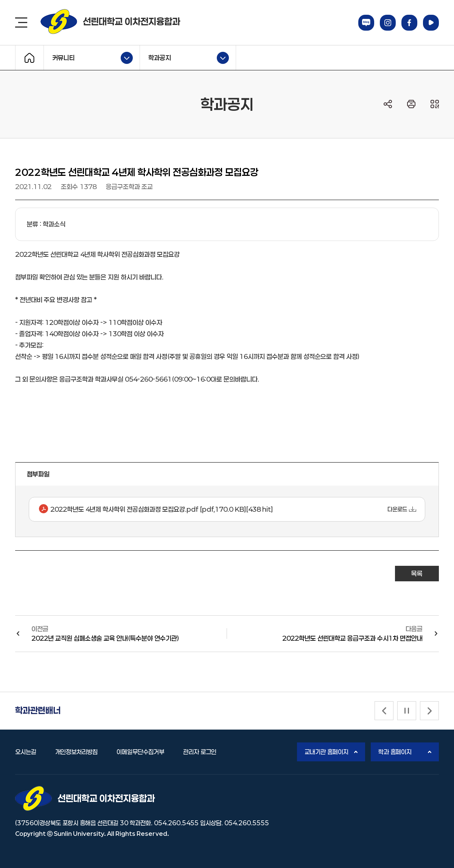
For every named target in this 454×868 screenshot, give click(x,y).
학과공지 (184, 58)
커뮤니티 (88, 58)
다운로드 (397, 509)
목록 (417, 573)
